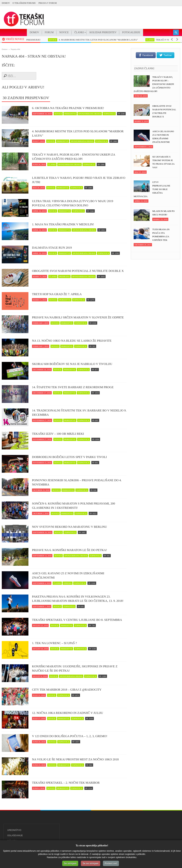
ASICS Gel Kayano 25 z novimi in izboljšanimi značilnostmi (68, 575)
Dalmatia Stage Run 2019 (52, 248)
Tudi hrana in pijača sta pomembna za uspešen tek (161, 235)
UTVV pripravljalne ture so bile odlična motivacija (152, 189)
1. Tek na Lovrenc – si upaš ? (54, 643)
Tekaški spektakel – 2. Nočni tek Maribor (66, 783)
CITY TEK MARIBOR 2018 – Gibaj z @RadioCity (67, 690)
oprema (68, 583)
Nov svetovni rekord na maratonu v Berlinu (69, 527)
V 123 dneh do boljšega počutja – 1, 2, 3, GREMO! (70, 736)
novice (57, 40)
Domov (6, 3)
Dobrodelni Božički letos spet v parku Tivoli (69, 457)
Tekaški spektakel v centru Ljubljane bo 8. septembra (77, 620)
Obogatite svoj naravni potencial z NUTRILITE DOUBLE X (78, 271)
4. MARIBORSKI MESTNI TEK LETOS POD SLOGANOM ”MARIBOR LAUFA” (102, 40)
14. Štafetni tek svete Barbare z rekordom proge (73, 387)
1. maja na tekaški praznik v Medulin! (63, 224)
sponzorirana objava (90, 114)
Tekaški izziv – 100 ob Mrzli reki (58, 434)
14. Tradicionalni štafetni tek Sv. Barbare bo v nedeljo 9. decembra (79, 413)
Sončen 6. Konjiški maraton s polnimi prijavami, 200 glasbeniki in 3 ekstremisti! (73, 506)
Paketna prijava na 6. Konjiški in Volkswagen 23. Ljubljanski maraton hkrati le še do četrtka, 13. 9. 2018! (78, 599)
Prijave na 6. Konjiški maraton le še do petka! (69, 550)
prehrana (64, 276)
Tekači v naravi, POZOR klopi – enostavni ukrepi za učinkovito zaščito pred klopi (73, 157)
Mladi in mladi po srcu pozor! (163, 213)
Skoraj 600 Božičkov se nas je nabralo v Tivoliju (72, 364)
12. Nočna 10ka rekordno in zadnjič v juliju (68, 713)
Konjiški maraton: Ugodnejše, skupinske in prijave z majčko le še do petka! (75, 668)
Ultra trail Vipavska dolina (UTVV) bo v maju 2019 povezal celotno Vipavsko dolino (73, 203)
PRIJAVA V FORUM (48, 3)
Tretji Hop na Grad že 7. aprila (57, 294)
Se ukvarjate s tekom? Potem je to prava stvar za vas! (163, 162)
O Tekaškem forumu (24, 3)
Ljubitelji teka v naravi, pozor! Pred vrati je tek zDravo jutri (79, 180)
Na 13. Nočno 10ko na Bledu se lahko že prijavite (72, 341)
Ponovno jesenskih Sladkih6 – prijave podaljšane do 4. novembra (77, 482)
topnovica (109, 114)
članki (154, 40)
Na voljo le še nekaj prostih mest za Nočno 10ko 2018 (75, 759)
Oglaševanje (15, 836)
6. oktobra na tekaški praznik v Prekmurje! (68, 108)
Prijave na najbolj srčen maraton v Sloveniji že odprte (78, 317)
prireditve (70, 114)
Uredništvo (14, 830)
